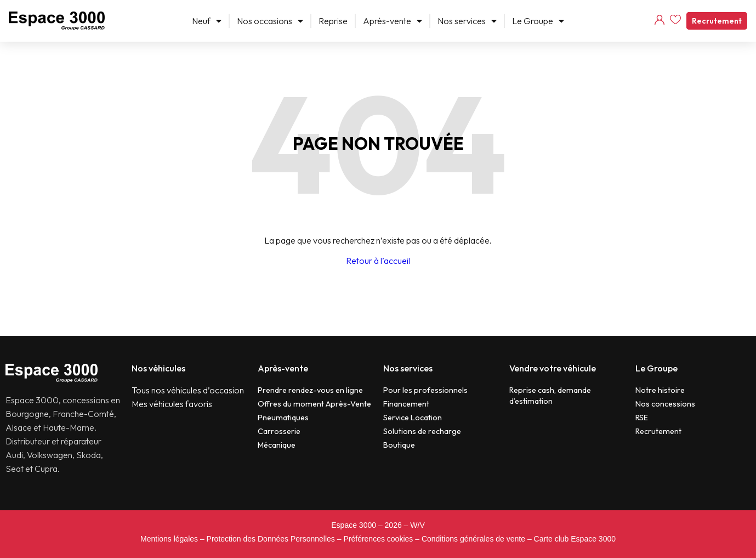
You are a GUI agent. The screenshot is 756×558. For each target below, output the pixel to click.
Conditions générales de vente (473, 539)
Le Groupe (538, 21)
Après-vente (393, 21)
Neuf (207, 21)
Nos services (467, 21)
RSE (642, 418)
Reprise (333, 21)
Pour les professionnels (425, 390)
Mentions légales (169, 539)
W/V (417, 525)
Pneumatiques (283, 418)
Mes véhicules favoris (172, 404)
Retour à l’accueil (378, 261)
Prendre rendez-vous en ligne (310, 390)
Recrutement (717, 21)
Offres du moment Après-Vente (314, 404)
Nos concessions (665, 404)
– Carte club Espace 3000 (572, 539)
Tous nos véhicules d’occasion (188, 390)
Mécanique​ (277, 445)
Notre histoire (660, 390)
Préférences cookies (378, 539)
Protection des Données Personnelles (271, 539)
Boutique (399, 445)
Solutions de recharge (422, 431)
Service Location (413, 418)
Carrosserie (279, 431)
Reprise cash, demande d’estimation (550, 396)
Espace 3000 (354, 525)
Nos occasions (270, 21)
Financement (406, 404)
